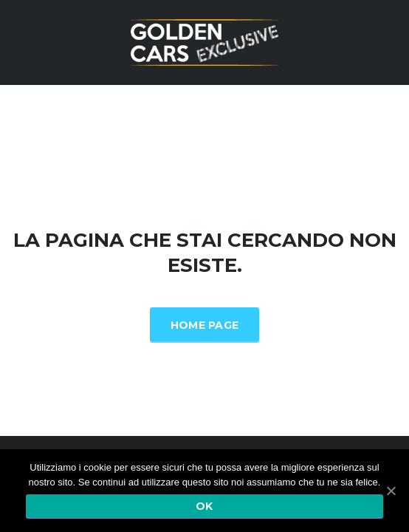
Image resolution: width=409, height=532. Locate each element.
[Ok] (391, 491)
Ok (205, 506)
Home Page (205, 325)
